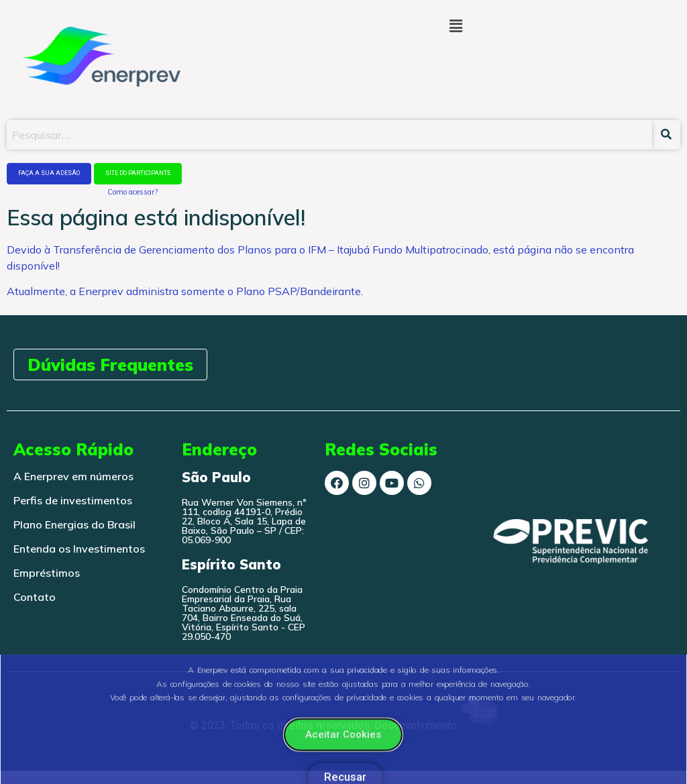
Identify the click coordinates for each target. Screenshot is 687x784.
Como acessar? (133, 192)
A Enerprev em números (73, 476)
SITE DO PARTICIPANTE (138, 173)
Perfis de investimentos (73, 500)
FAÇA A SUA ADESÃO (49, 173)
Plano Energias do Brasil (74, 524)
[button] (456, 26)
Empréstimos (47, 573)
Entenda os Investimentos (79, 549)
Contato (35, 597)
